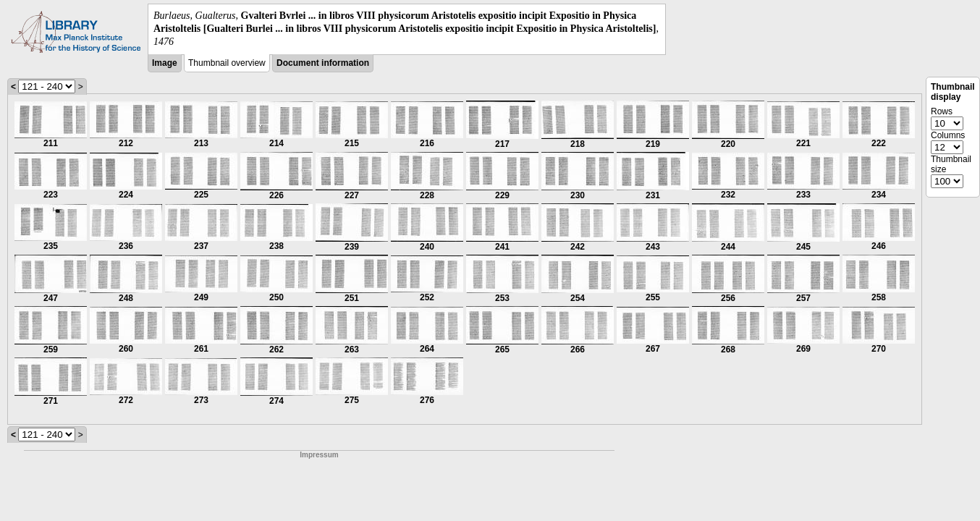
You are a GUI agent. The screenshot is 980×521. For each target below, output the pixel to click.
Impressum (319, 455)
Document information (323, 63)
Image (165, 63)
